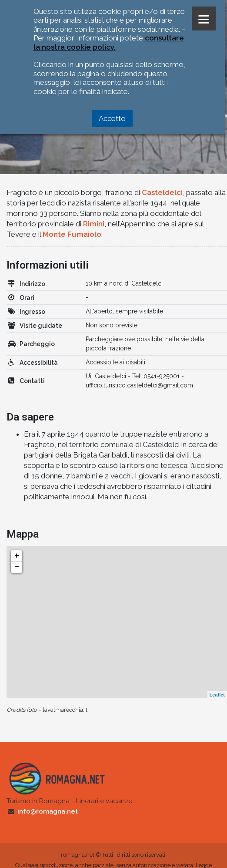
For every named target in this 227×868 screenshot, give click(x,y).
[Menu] (204, 19)
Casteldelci (162, 192)
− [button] (17, 567)
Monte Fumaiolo (72, 234)
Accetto (112, 118)
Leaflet (217, 695)
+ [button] (17, 556)
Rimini (94, 224)
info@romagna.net (48, 811)
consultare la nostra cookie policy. (109, 42)
